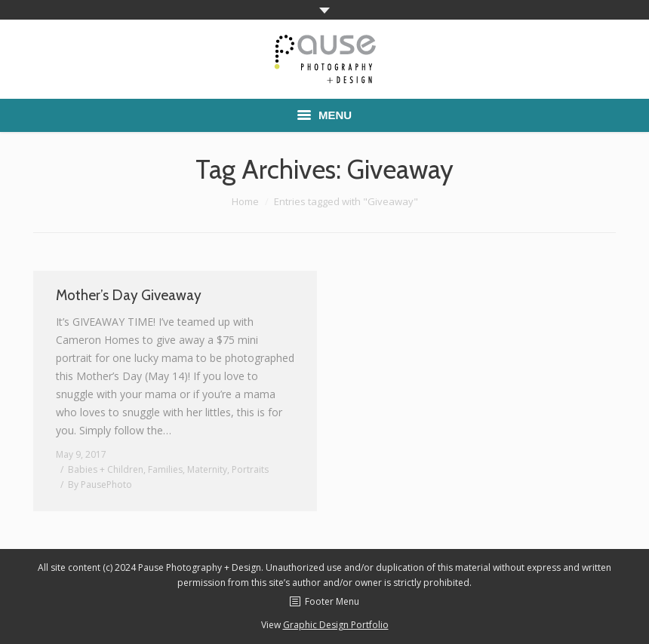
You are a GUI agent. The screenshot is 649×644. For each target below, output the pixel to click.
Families (165, 469)
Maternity (207, 469)
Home (245, 201)
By (100, 485)
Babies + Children (106, 469)
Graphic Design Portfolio (336, 625)
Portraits (250, 469)
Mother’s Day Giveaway (129, 295)
